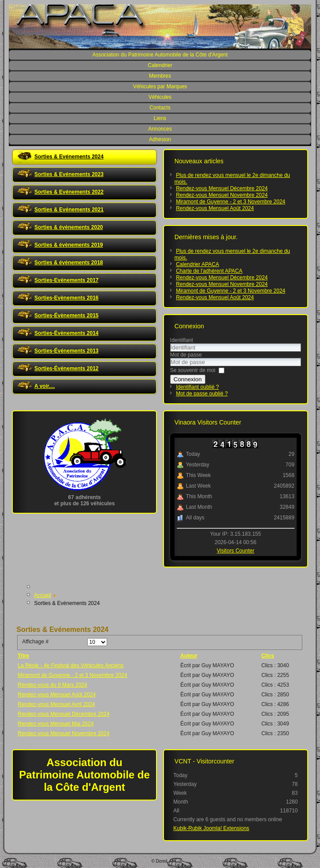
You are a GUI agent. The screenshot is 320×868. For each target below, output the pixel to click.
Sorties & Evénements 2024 (69, 157)
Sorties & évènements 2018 (69, 263)
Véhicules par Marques (160, 86)
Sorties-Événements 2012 (66, 368)
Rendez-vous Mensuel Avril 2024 (56, 704)
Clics (268, 656)
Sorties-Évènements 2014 (66, 333)
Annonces (160, 129)
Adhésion (160, 139)
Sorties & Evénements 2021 (69, 210)
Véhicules (160, 97)
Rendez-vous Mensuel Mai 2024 (56, 724)
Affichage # (35, 642)
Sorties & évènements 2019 (69, 245)
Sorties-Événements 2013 (66, 351)
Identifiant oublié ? (197, 387)
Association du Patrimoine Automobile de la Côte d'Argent (160, 55)
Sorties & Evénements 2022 (69, 192)
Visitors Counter (236, 551)
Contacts (160, 108)
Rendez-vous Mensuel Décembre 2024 (63, 714)
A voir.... (45, 386)
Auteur (189, 656)
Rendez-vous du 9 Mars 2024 (52, 685)
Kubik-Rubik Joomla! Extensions (211, 828)
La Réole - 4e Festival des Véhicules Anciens (71, 665)
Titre (23, 656)
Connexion (188, 379)
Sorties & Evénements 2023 (69, 174)
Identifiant (182, 340)
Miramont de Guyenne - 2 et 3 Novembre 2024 (72, 675)
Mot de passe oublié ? (202, 394)
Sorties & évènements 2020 (69, 227)
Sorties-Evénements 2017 (66, 280)
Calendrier (160, 65)
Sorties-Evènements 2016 (66, 298)
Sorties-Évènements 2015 (66, 316)
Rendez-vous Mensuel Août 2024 (57, 695)
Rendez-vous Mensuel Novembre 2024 (63, 733)
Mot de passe (186, 355)
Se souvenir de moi (193, 370)
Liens (160, 118)
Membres (160, 76)
